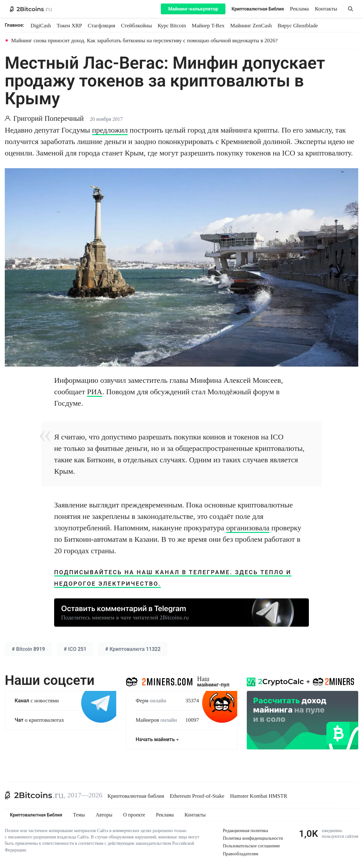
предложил (110, 130)
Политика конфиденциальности (253, 838)
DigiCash (41, 26)
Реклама (299, 9)
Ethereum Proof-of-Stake (197, 796)
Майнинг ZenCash (251, 26)
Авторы (104, 815)
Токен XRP (69, 26)
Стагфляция (102, 26)
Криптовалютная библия (136, 796)
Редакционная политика (246, 831)
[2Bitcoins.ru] (34, 795)
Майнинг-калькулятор (193, 9)
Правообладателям (241, 854)
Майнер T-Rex (208, 26)
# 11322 (133, 649)
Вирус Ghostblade (298, 26)
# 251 (75, 649)
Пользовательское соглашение (252, 846)
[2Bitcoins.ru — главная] (31, 9)
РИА (95, 392)
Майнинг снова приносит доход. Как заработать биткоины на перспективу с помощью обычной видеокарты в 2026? (144, 41)
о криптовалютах (39, 720)
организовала (248, 528)
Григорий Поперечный (49, 118)
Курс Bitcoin (172, 26)
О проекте (134, 815)
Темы (79, 815)
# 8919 (28, 649)
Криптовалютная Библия (258, 9)
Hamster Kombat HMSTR (259, 796)
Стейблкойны (136, 26)
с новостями (37, 701)
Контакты (326, 9)
